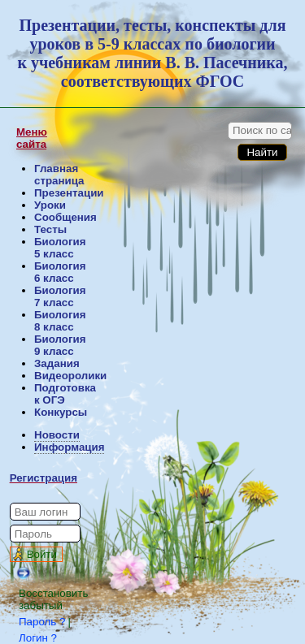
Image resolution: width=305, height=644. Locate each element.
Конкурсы (61, 412)
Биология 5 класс (60, 248)
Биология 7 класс (60, 296)
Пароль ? (42, 622)
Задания (57, 363)
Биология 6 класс (60, 272)
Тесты (50, 229)
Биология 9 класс (60, 345)
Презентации (69, 193)
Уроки (50, 205)
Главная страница (59, 175)
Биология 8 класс (60, 321)
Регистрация (44, 478)
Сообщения (65, 217)
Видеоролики (70, 376)
